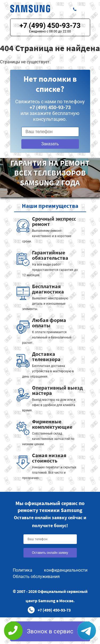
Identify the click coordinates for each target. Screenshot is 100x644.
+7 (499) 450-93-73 (50, 26)
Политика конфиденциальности (50, 570)
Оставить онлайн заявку (50, 553)
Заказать (50, 144)
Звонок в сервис (50, 631)
